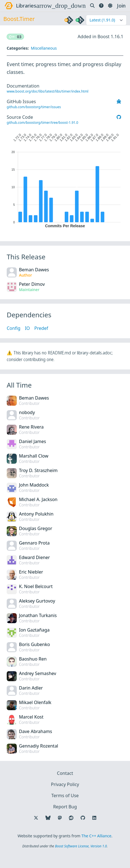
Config (14, 328)
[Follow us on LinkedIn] (94, 818)
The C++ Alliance (96, 836)
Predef (41, 328)
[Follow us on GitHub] (83, 818)
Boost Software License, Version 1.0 (81, 846)
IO (27, 328)
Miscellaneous (44, 48)
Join (121, 6)
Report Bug (65, 807)
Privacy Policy (65, 784)
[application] (65, 179)
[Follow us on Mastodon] (60, 818)
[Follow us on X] (36, 818)
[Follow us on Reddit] (71, 818)
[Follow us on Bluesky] (48, 818)
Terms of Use (65, 796)
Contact (65, 773)
